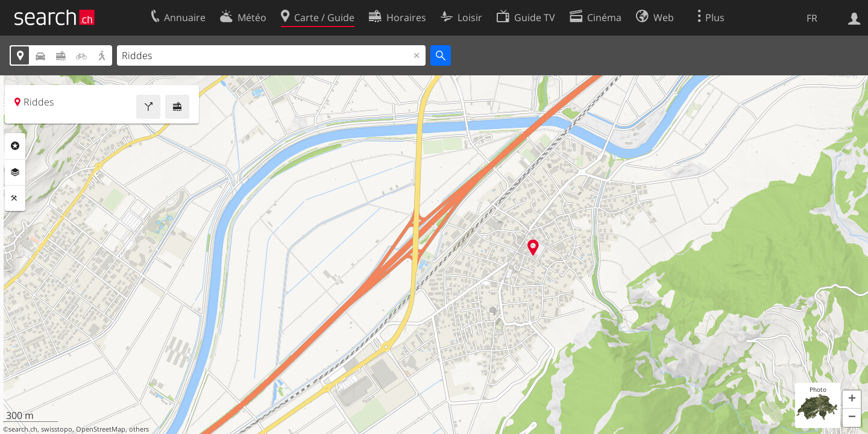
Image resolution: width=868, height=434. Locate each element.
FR (812, 18)
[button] (852, 400)
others (139, 429)
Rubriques (15, 146)
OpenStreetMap (101, 429)
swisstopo (57, 429)
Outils (15, 198)
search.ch (23, 429)
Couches (15, 172)
